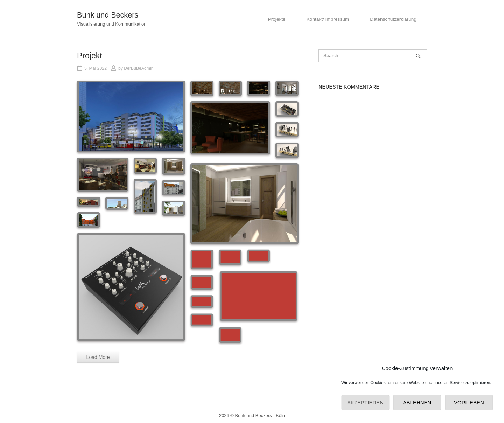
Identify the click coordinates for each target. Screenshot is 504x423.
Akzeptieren (365, 403)
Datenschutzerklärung (393, 19)
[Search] (418, 56)
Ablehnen (417, 403)
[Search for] (373, 56)
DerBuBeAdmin (139, 68)
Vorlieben (469, 403)
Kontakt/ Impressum (328, 19)
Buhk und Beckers (108, 15)
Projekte (277, 19)
